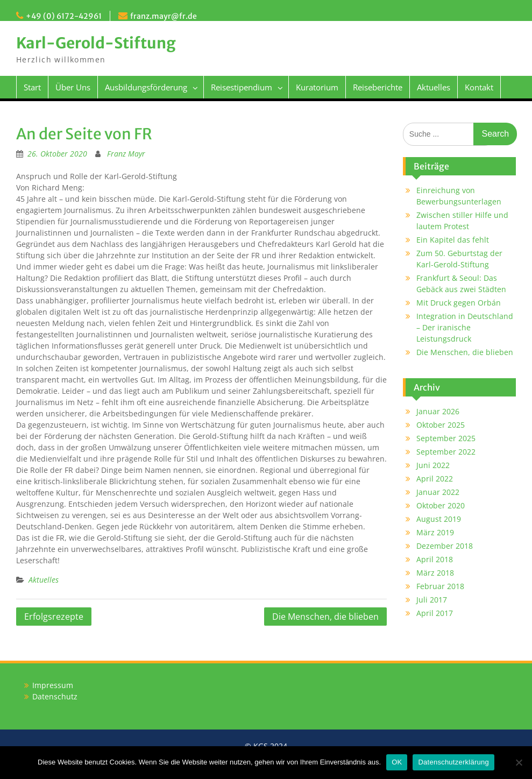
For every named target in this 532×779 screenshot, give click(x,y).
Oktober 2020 (441, 505)
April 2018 (435, 559)
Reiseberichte (378, 87)
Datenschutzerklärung (453, 762)
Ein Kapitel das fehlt (453, 240)
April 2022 (435, 479)
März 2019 (435, 532)
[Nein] (519, 762)
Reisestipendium (242, 87)
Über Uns (73, 87)
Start (32, 87)
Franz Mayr (126, 154)
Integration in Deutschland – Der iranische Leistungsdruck (465, 327)
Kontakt (479, 87)
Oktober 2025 (441, 425)
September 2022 (446, 452)
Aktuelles (434, 87)
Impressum (53, 685)
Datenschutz (55, 696)
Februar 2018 (440, 586)
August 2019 (439, 519)
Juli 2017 (432, 600)
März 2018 (435, 573)
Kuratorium (317, 87)
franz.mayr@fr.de (164, 16)
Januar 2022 (438, 492)
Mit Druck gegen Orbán (459, 303)
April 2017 (435, 613)
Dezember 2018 (445, 546)
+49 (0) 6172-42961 (64, 16)
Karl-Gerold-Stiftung (96, 43)
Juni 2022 (433, 465)
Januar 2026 (438, 411)
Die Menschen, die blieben (325, 617)
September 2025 (446, 438)
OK (397, 762)
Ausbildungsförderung (146, 87)
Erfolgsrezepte (54, 617)
